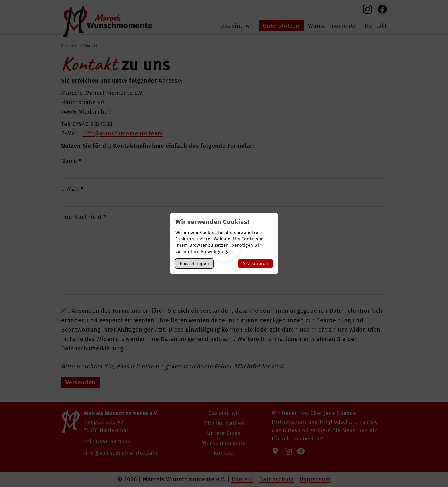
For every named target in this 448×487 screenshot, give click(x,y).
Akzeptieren (255, 264)
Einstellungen (194, 264)
